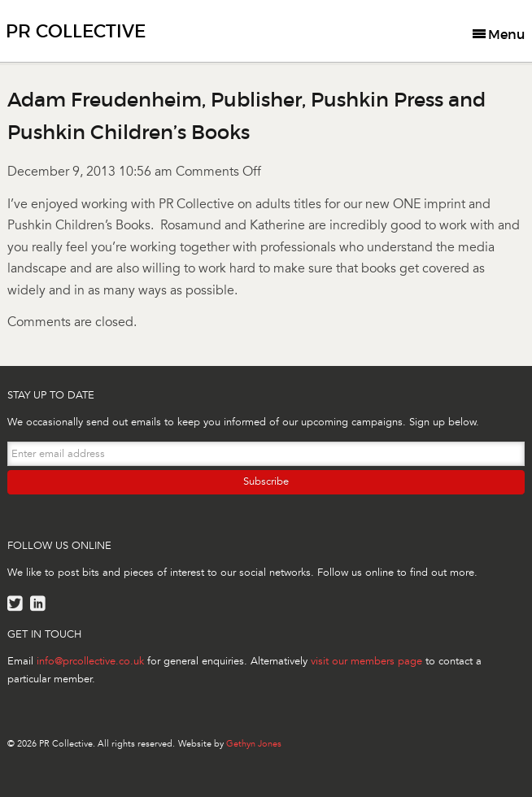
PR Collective (76, 31)
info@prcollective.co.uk (90, 661)
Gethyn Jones (254, 744)
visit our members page (366, 661)
